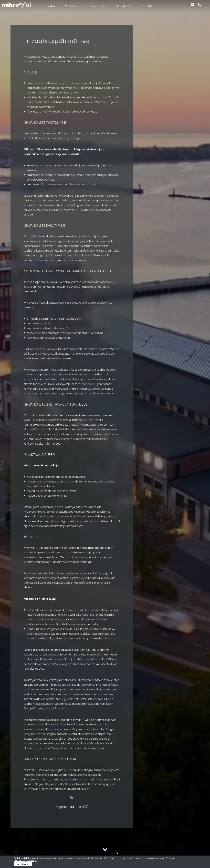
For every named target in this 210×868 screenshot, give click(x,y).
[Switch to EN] (163, 6)
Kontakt (146, 6)
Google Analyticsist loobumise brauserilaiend (78, 748)
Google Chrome (33, 708)
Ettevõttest (123, 6)
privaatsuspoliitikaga (25, 861)
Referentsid (96, 6)
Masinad (72, 6)
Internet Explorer (55, 708)
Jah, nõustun (23, 864)
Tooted (51, 6)
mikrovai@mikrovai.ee (77, 789)
